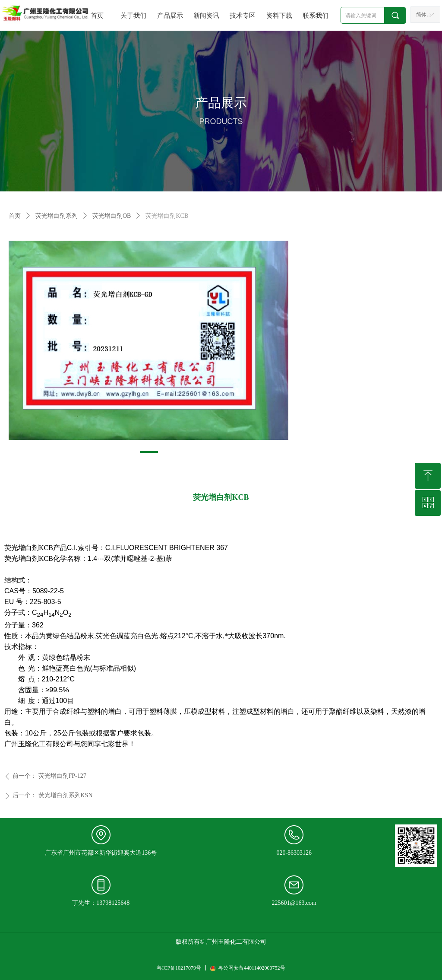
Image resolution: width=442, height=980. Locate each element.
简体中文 (426, 15)
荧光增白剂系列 (57, 216)
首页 (15, 216)
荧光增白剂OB (112, 216)
